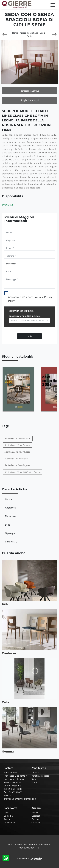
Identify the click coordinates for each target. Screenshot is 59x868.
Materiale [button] (10, 516)
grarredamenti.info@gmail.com (20, 799)
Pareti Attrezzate (40, 776)
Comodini (9, 816)
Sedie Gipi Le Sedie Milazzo (17, 452)
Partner (35, 819)
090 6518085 (15, 789)
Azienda (36, 808)
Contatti (36, 822)
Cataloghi (36, 816)
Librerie (35, 772)
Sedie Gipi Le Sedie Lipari (16, 458)
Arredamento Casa (29, 33)
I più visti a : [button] (12, 542)
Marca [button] (8, 499)
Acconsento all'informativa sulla (30, 299)
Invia (29, 336)
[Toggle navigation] (53, 5)
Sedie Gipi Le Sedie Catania (17, 445)
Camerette (9, 822)
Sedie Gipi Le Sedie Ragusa (17, 465)
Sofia (29, 36)
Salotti (35, 779)
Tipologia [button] (10, 533)
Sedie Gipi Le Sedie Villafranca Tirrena (22, 472)
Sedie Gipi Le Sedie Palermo (18, 438)
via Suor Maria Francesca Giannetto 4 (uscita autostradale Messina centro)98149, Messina (16, 779)
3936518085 (16, 792)
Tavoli (34, 782)
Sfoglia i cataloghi (29, 100)
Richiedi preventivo (30, 91)
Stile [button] (8, 525)
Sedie (43, 33)
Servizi (35, 812)
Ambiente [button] (10, 508)
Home (15, 33)
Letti (6, 812)
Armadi (7, 819)
